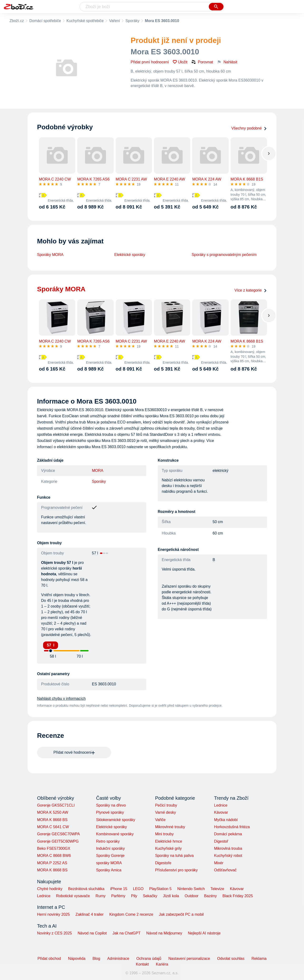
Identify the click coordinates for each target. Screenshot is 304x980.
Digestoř (221, 841)
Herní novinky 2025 (53, 914)
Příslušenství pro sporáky (176, 870)
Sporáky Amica (109, 870)
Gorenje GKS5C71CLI (56, 805)
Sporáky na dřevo (111, 805)
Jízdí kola (171, 896)
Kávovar (221, 812)
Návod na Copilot (92, 933)
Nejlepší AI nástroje (204, 933)
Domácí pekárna (228, 834)
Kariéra (162, 964)
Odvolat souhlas (231, 959)
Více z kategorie (251, 290)
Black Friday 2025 (238, 896)
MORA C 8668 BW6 (54, 856)
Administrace (118, 959)
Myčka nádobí (226, 820)
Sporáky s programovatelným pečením (224, 255)
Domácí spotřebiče (45, 21)
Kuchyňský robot (228, 856)
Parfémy (118, 896)
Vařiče (160, 820)
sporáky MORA (109, 863)
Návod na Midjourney (164, 933)
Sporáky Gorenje (110, 856)
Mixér (219, 863)
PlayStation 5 (160, 889)
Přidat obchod (49, 959)
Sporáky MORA (50, 255)
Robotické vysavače (73, 896)
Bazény (210, 896)
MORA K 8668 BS (52, 820)
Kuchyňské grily (168, 848)
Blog (96, 959)
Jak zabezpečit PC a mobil (181, 914)
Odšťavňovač (225, 870)
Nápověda (77, 959)
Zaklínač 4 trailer (90, 914)
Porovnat (202, 62)
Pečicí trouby (166, 805)
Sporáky (132, 21)
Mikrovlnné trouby (170, 827)
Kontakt (142, 964)
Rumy (100, 896)
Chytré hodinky (50, 889)
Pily (134, 896)
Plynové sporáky (110, 812)
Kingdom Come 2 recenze (131, 914)
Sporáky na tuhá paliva (174, 856)
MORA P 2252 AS (52, 863)
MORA (98, 471)
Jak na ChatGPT (126, 933)
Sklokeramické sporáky (116, 820)
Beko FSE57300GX (54, 848)
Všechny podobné (249, 128)
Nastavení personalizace (189, 959)
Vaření (114, 21)
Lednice (221, 805)
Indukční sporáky (110, 848)
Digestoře (163, 863)
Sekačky (150, 896)
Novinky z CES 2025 (55, 933)
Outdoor (192, 896)
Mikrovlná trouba (228, 848)
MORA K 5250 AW (53, 812)
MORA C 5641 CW (53, 827)
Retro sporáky (108, 841)
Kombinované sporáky (115, 834)
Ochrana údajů (149, 959)
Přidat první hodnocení (150, 62)
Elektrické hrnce (169, 841)
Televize (217, 889)
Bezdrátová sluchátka (86, 889)
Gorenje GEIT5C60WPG (58, 841)
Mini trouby (164, 834)
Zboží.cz (17, 21)
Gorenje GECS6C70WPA (58, 834)
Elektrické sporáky (130, 255)
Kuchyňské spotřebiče (85, 21)
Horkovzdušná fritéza (232, 827)
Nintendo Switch (191, 889)
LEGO (138, 889)
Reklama (259, 959)
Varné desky (166, 812)
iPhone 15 (119, 889)
